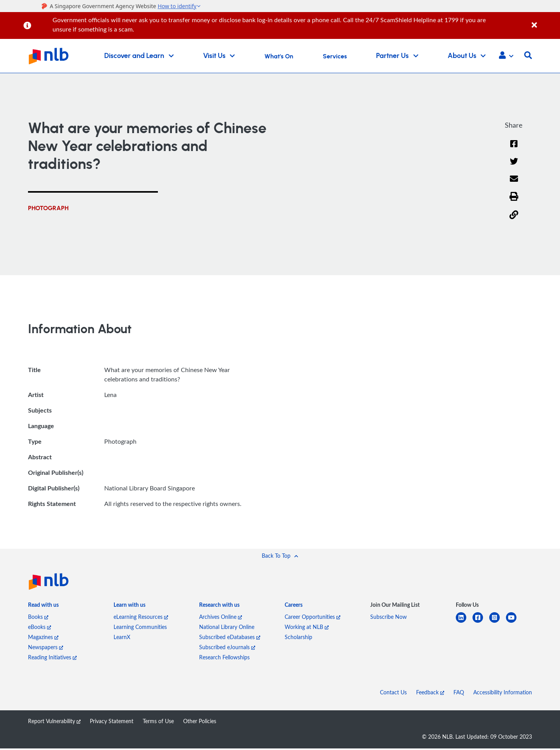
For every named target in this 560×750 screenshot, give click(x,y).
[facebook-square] (481, 624)
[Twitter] (514, 167)
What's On (279, 56)
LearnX (122, 638)
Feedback (430, 694)
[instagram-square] (498, 624)
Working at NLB (307, 628)
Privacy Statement (112, 723)
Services (335, 56)
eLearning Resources (141, 618)
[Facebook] (514, 149)
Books (38, 618)
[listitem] (43, 608)
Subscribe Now (388, 618)
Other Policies (200, 723)
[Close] (544, 21)
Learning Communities (140, 628)
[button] (506, 56)
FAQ (459, 694)
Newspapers (45, 649)
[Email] (514, 185)
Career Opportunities (312, 618)
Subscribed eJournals (227, 649)
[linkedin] (464, 624)
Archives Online (220, 618)
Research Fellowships (224, 659)
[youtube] (514, 624)
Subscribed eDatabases (230, 638)
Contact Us (393, 694)
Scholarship (298, 638)
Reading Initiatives (52, 659)
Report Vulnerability (54, 723)
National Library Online (227, 628)
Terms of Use (158, 723)
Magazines (43, 638)
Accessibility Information (503, 694)
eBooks (39, 628)
